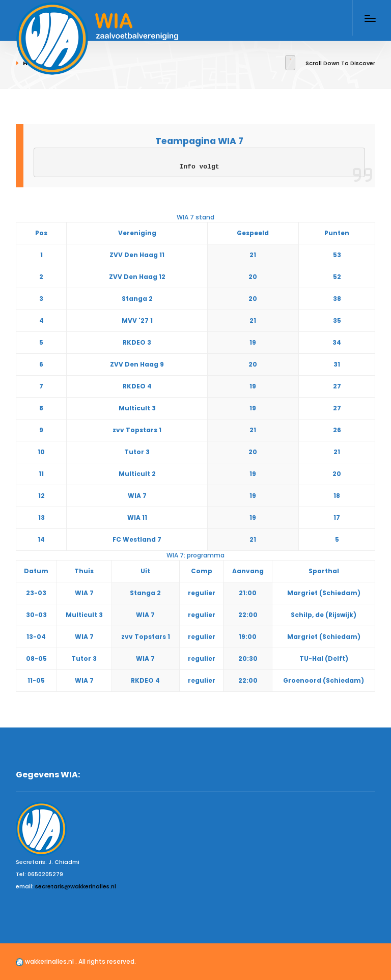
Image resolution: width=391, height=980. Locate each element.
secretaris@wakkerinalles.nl (76, 886)
